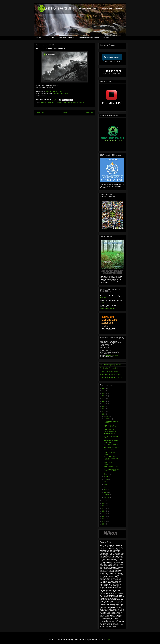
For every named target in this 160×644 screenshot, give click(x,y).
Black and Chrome (46, 103)
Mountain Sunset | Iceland (111, 447)
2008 (104, 519)
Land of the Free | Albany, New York (111, 365)
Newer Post (40, 113)
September (107, 477)
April (105, 490)
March (106, 492)
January (106, 497)
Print (84, 103)
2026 (104, 388)
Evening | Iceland (109, 450)
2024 (104, 393)
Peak (81, 103)
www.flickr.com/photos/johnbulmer (54, 91)
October (106, 474)
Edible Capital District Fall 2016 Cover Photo (111, 470)
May (105, 487)
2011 (104, 511)
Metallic (70, 103)
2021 (104, 401)
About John (50, 38)
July (105, 482)
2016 (104, 414)
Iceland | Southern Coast (111, 467)
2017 (104, 411)
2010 (104, 514)
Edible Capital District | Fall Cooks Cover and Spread (111, 458)
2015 (104, 501)
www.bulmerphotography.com (61, 93)
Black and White (57, 103)
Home (39, 38)
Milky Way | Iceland (109, 434)
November (107, 419)
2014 (104, 503)
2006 (104, 524)
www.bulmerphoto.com (112, 355)
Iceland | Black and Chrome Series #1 (110, 430)
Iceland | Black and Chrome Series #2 (110, 426)
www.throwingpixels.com (107, 308)
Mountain (76, 103)
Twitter (102, 302)
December (107, 416)
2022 (104, 398)
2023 (104, 396)
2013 (104, 506)
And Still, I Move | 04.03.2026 (109, 371)
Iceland (65, 103)
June (105, 484)
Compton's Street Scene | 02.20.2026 (111, 377)
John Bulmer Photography (89, 38)
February (107, 495)
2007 (104, 521)
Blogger (108, 640)
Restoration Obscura (67, 38)
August (106, 479)
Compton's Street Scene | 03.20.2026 (111, 374)
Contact (106, 38)
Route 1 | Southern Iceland (109, 453)
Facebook (103, 298)
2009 (104, 516)
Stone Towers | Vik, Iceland (109, 463)
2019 (104, 406)
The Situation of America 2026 (109, 368)
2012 (104, 508)
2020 (104, 404)
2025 (104, 391)
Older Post (89, 113)
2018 (104, 409)
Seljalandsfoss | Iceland (111, 445)
